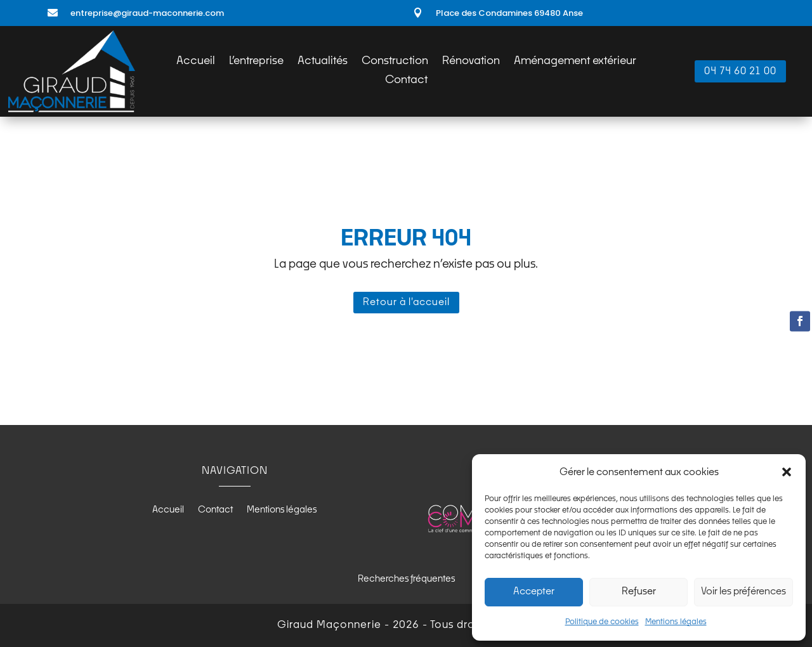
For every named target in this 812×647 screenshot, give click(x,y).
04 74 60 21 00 (740, 71)
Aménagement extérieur (575, 62)
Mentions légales (676, 622)
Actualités (323, 62)
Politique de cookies (602, 622)
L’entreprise (256, 62)
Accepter (534, 591)
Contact (406, 81)
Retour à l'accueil (406, 302)
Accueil (196, 62)
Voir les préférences (743, 591)
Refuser (639, 591)
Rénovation (471, 62)
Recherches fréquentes (406, 579)
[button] (787, 472)
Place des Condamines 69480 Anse (509, 13)
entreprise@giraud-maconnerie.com (147, 13)
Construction (395, 62)
